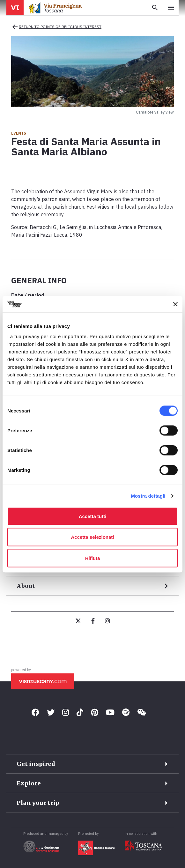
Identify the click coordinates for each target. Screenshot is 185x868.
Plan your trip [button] (38, 803)
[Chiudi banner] (175, 304)
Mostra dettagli (148, 496)
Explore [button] (29, 783)
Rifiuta (93, 558)
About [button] (26, 586)
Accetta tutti (93, 516)
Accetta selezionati (92, 537)
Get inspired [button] (36, 764)
